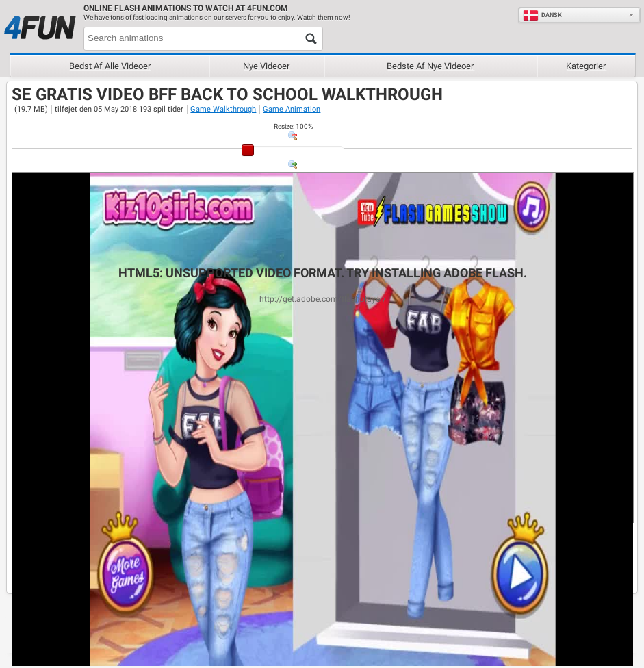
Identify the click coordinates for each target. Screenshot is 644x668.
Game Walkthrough (223, 109)
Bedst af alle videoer (110, 66)
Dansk (542, 15)
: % (293, 126)
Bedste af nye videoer (430, 66)
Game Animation (292, 109)
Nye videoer (266, 66)
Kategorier (586, 66)
